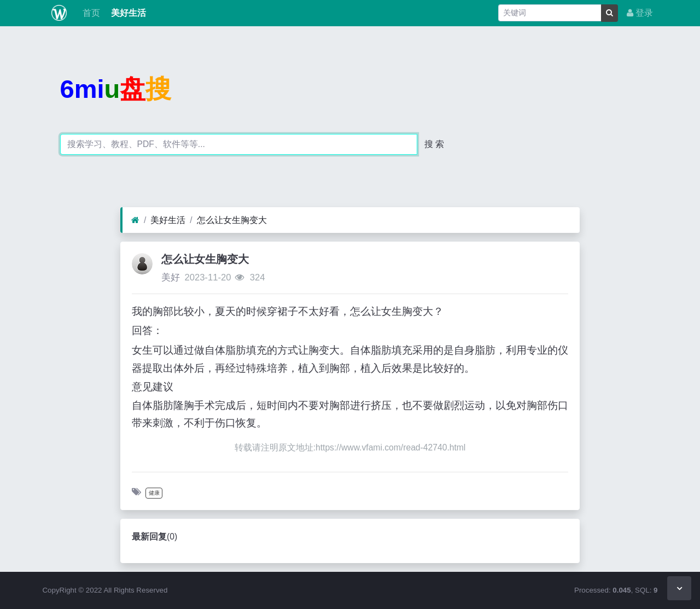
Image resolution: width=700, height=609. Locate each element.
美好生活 (127, 13)
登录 (640, 13)
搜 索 (434, 144)
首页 (90, 13)
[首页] (135, 220)
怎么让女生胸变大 (232, 220)
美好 (171, 277)
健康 (154, 493)
